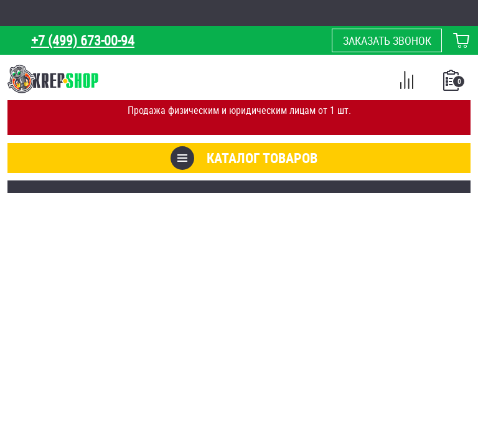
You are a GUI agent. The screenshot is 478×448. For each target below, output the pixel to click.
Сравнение (406, 82)
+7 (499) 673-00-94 (83, 40)
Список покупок (452, 84)
